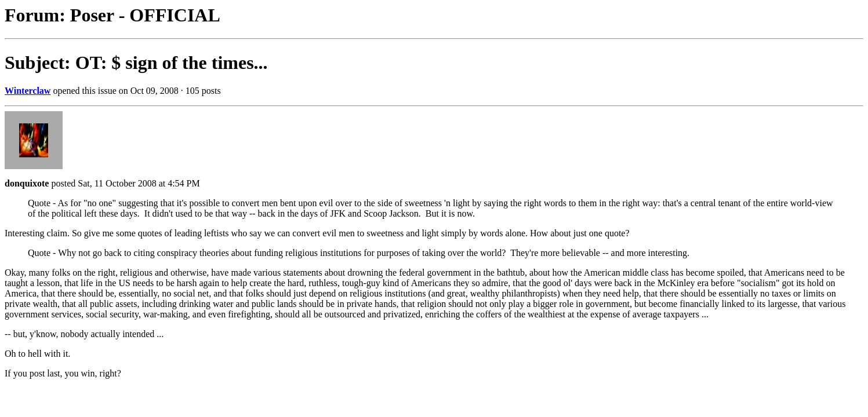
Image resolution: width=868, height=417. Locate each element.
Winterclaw (28, 91)
